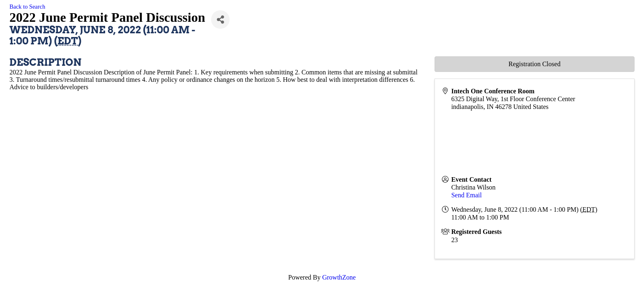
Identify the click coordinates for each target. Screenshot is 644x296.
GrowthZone (339, 277)
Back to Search (27, 7)
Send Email (467, 195)
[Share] (220, 20)
